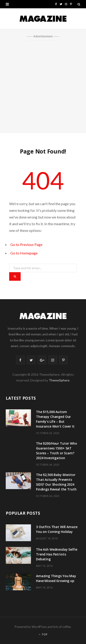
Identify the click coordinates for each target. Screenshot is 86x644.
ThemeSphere (59, 380)
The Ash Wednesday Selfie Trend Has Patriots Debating (57, 554)
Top (43, 634)
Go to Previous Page (26, 244)
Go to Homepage (24, 253)
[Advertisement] (43, 86)
